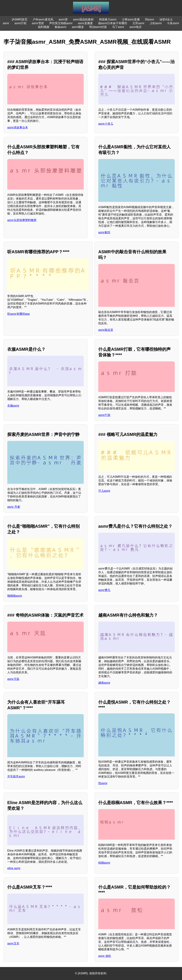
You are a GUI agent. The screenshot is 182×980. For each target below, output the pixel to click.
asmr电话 (136, 27)
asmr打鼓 (104, 415)
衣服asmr (13, 406)
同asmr (150, 19)
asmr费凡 (104, 590)
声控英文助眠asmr (61, 23)
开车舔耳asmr (16, 776)
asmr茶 (63, 19)
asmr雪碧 (38, 23)
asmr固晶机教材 (83, 19)
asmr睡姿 (78, 27)
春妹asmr (61, 27)
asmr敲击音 (106, 330)
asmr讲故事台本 (18, 127)
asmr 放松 (105, 956)
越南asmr (104, 683)
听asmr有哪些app (18, 314)
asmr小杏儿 (106, 124)
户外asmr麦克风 (43, 19)
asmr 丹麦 (14, 507)
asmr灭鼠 (13, 679)
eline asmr (14, 868)
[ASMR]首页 (20, 19)
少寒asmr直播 (131, 19)
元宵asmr (138, 23)
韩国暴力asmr (108, 19)
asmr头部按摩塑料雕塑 (22, 220)
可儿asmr (104, 491)
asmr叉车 (13, 943)
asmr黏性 (104, 232)
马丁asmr (118, 27)
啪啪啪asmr (15, 596)
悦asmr (103, 783)
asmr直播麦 (85, 23)
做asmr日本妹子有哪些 (113, 23)
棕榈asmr (104, 863)
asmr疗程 (21, 23)
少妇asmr (156, 23)
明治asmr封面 (98, 27)
